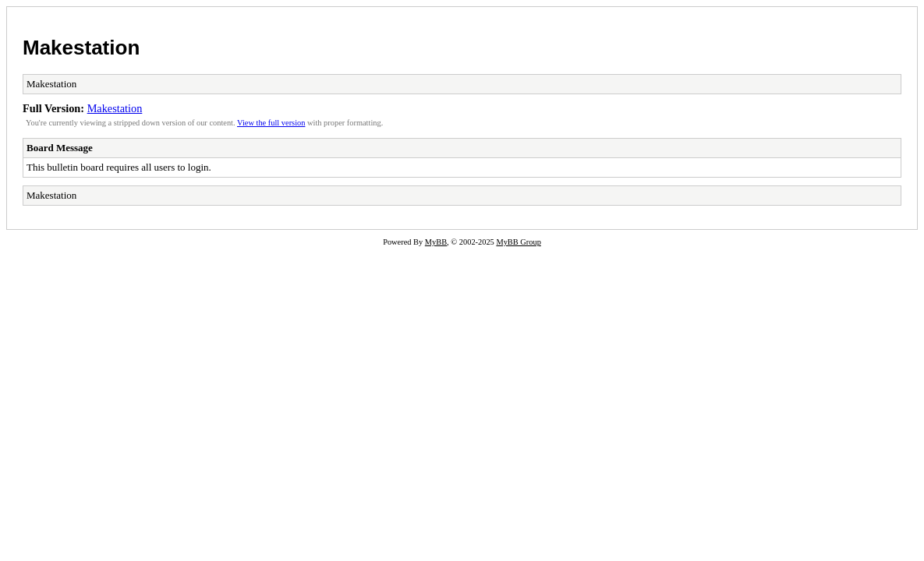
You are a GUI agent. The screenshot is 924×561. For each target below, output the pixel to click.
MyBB (436, 242)
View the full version (271, 123)
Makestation (81, 48)
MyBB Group (518, 242)
